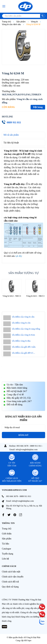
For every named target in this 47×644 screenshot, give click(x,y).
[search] (23, 16)
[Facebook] (3, 515)
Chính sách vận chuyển (13, 577)
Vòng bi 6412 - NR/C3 (12, 296)
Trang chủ (7, 529)
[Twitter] (9, 515)
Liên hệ (5, 559)
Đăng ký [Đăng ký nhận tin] (24, 435)
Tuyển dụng (8, 554)
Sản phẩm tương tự (23, 273)
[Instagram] (21, 515)
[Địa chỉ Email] (23, 427)
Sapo (29, 640)
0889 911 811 (14, 122)
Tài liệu (6, 544)
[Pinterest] (15, 515)
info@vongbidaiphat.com (27, 450)
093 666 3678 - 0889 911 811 (29, 446)
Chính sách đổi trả (10, 582)
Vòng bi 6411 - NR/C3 (35, 296)
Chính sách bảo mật (11, 572)
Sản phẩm (7, 539)
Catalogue (6, 549)
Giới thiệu (7, 534)
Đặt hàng (38, 107)
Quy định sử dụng (10, 587)
